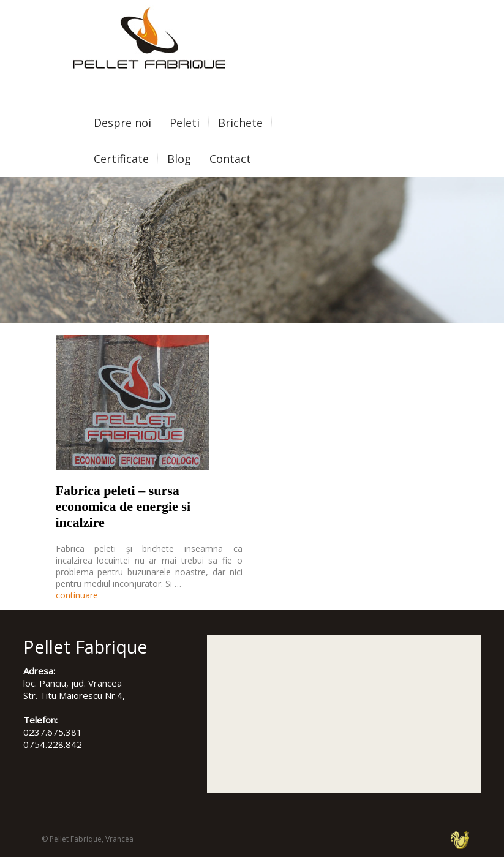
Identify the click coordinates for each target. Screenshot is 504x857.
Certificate (121, 159)
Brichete (240, 123)
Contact (230, 159)
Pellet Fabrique (76, 839)
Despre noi (122, 123)
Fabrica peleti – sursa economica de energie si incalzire (123, 506)
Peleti (185, 123)
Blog (179, 159)
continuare (77, 595)
